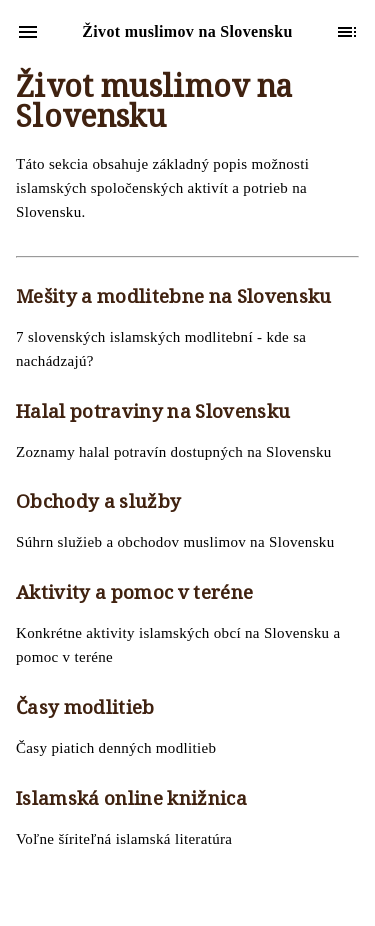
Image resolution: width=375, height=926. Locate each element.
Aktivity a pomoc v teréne (134, 595)
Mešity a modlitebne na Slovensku (174, 299)
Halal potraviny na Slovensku (153, 414)
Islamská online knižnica (131, 801)
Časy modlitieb (85, 710)
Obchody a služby (98, 504)
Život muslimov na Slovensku (154, 105)
